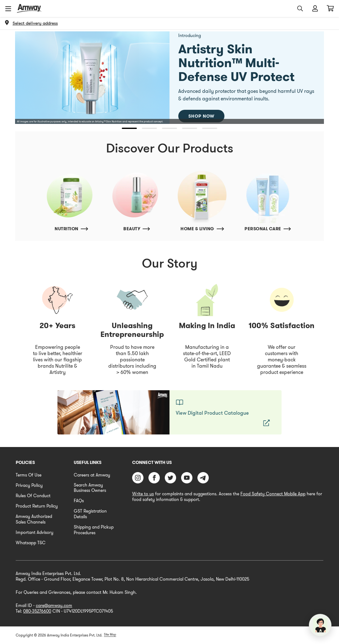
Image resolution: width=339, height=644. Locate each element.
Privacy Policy (29, 485)
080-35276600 (37, 611)
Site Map (110, 634)
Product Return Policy (37, 506)
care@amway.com (54, 605)
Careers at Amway (92, 475)
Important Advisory (35, 532)
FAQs (79, 501)
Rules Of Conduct (33, 496)
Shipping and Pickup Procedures (94, 530)
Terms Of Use (29, 475)
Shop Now (201, 116)
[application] (320, 625)
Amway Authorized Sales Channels (34, 519)
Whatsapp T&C (31, 543)
